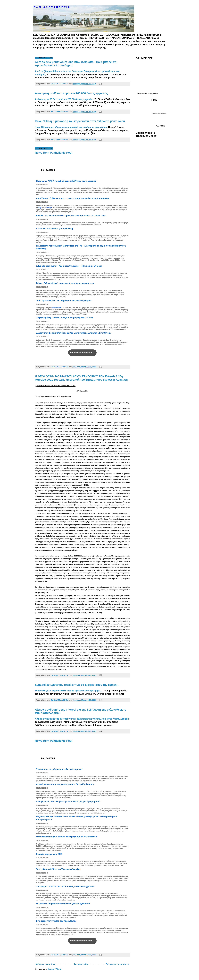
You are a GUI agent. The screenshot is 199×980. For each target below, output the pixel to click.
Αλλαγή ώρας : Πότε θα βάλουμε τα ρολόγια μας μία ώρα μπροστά (68, 802)
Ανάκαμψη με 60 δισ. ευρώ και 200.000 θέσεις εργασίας (71, 93)
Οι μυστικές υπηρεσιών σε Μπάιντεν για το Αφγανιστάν (63, 904)
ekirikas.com (57, 308)
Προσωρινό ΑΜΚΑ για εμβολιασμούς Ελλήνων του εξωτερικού (66, 181)
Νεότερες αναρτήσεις (46, 964)
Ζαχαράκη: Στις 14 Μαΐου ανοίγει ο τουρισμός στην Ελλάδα (65, 318)
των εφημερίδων (152, 94)
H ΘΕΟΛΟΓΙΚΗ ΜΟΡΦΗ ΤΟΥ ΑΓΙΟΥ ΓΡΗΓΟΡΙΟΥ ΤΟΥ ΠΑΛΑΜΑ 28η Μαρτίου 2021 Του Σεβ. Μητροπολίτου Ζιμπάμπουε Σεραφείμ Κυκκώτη (81, 378)
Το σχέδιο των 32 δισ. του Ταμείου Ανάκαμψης (58, 869)
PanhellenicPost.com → (82, 353)
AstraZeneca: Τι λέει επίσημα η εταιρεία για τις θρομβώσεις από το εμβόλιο (72, 198)
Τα (138, 94)
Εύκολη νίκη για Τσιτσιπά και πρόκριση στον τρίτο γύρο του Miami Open (71, 216)
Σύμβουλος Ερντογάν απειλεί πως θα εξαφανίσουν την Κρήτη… (77, 685)
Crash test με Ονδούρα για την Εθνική (54, 229)
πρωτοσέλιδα (143, 94)
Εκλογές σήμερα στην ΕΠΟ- (49, 854)
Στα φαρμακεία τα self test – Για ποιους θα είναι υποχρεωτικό (66, 886)
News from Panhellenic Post (54, 153)
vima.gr (49, 208)
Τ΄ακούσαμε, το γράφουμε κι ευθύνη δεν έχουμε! (59, 769)
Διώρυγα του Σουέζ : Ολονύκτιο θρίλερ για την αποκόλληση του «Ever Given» (74, 333)
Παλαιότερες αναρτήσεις (117, 964)
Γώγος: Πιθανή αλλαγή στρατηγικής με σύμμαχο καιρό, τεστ (65, 283)
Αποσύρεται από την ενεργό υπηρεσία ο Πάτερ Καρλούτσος (65, 784)
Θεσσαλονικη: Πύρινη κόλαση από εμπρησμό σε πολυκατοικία (67, 837)
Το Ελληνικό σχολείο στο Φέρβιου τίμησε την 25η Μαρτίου (64, 301)
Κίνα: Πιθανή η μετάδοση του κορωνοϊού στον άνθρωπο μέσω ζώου (80, 121)
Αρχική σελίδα (81, 964)
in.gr (40, 208)
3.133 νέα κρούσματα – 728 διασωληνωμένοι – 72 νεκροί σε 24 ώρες (69, 266)
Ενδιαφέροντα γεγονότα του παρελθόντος (56, 921)
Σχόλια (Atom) (55, 969)
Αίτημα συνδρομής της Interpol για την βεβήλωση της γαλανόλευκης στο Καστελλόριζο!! (82, 719)
